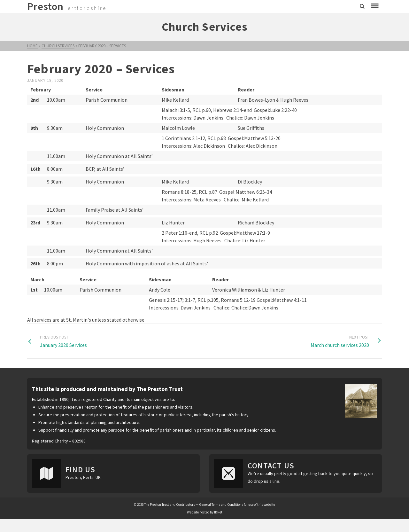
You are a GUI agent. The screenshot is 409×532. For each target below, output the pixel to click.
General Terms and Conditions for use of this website (237, 505)
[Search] (362, 6)
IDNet (218, 512)
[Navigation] (375, 6)
